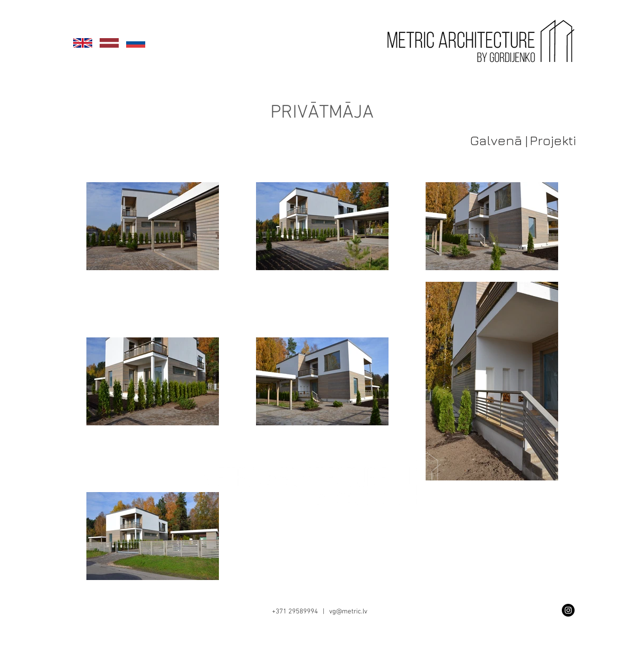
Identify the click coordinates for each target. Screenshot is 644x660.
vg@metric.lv (348, 612)
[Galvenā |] (499, 140)
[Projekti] (553, 140)
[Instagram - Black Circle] (568, 610)
